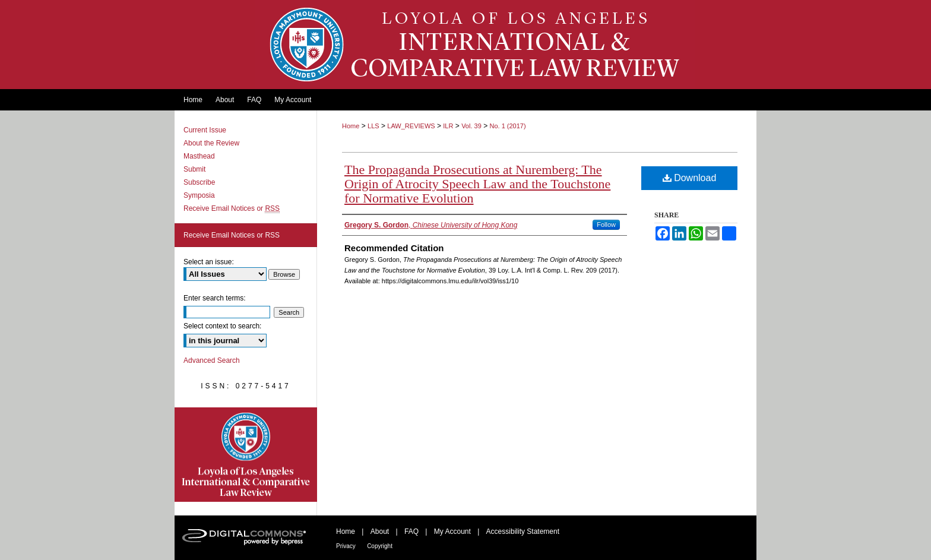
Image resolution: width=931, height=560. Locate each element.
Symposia (199, 195)
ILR (448, 126)
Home (351, 126)
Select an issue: (209, 262)
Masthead (199, 156)
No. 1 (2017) (507, 126)
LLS (373, 126)
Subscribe (199, 182)
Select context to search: (222, 326)
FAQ (411, 531)
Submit (194, 169)
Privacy (346, 546)
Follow (606, 224)
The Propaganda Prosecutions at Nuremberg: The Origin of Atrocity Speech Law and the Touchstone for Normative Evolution (477, 184)
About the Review (211, 143)
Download (690, 178)
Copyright (380, 546)
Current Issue (205, 130)
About (380, 531)
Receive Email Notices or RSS (232, 235)
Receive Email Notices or (232, 208)
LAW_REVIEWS (411, 126)
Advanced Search (212, 360)
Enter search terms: (215, 298)
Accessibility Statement (523, 531)
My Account (452, 531)
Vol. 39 (471, 126)
